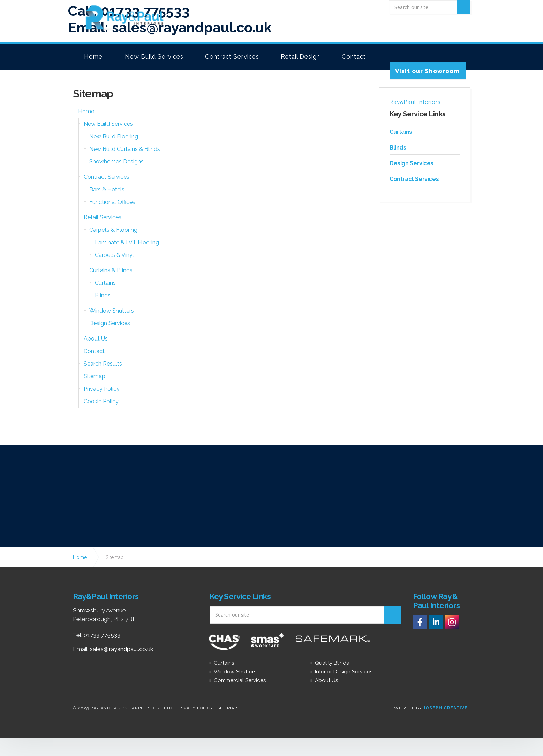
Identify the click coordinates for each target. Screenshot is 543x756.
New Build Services (154, 56)
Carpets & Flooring (113, 230)
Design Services (110, 323)
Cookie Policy (101, 401)
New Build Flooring (114, 136)
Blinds (103, 295)
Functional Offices (112, 202)
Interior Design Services (344, 672)
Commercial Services (240, 681)
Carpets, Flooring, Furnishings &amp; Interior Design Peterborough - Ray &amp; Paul (118, 18)
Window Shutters (112, 311)
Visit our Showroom (428, 71)
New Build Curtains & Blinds (125, 149)
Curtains (105, 283)
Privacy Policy (102, 389)
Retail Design (300, 56)
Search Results (103, 364)
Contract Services (232, 56)
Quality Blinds (332, 663)
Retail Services (103, 217)
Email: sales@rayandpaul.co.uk (170, 23)
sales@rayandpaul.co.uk (122, 649)
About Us (96, 339)
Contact (354, 56)
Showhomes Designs (116, 162)
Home (93, 56)
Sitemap (95, 376)
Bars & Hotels (107, 189)
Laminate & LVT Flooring (127, 242)
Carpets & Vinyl (114, 255)
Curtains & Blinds (111, 270)
